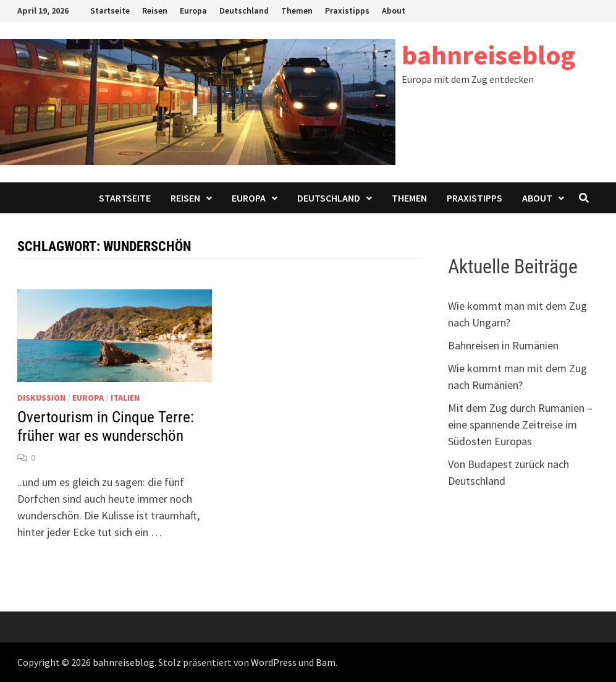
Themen (297, 11)
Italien (125, 398)
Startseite (110, 11)
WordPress (274, 662)
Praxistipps (347, 11)
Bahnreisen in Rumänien (503, 345)
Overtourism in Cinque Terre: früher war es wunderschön (106, 426)
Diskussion (41, 398)
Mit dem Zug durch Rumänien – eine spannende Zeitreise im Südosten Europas (520, 424)
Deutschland (244, 11)
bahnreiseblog (488, 55)
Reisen (155, 11)
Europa (193, 11)
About (394, 11)
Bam (326, 662)
